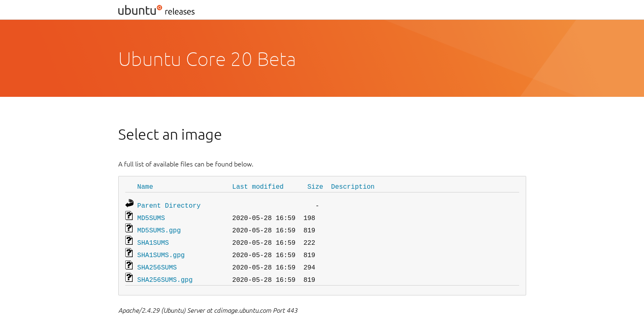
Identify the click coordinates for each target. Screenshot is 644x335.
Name (145, 186)
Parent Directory (169, 204)
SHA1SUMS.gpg (161, 251)
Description (353, 186)
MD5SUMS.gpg (159, 227)
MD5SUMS (151, 216)
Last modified (258, 186)
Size (315, 186)
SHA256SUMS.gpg (165, 274)
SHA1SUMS (153, 239)
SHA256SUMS (157, 262)
